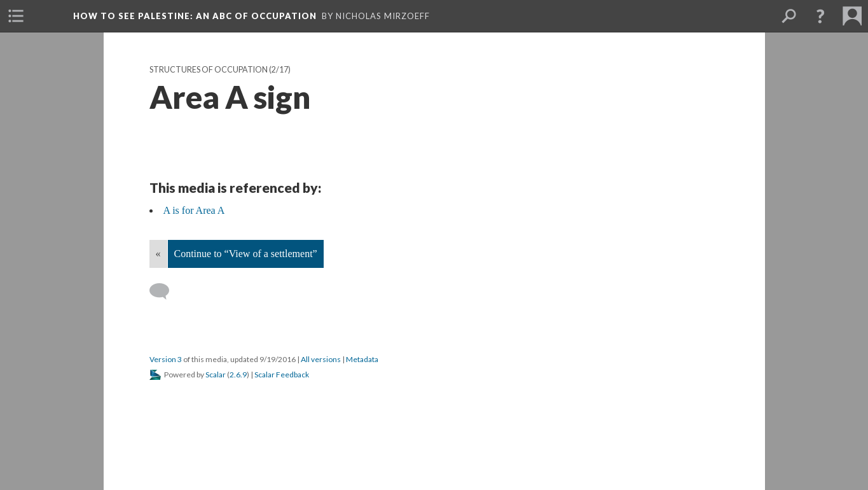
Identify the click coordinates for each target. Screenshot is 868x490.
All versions (321, 359)
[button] (820, 16)
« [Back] (158, 254)
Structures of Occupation (209, 70)
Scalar (216, 374)
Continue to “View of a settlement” (246, 254)
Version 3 (166, 359)
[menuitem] (16, 16)
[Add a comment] (165, 291)
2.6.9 (238, 374)
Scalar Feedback (282, 374)
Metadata (362, 359)
